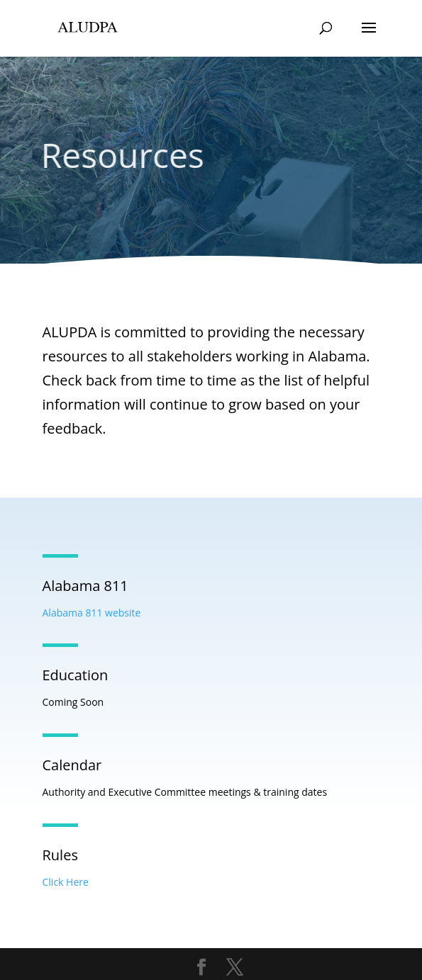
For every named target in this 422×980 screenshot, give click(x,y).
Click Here (66, 882)
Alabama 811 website (92, 613)
